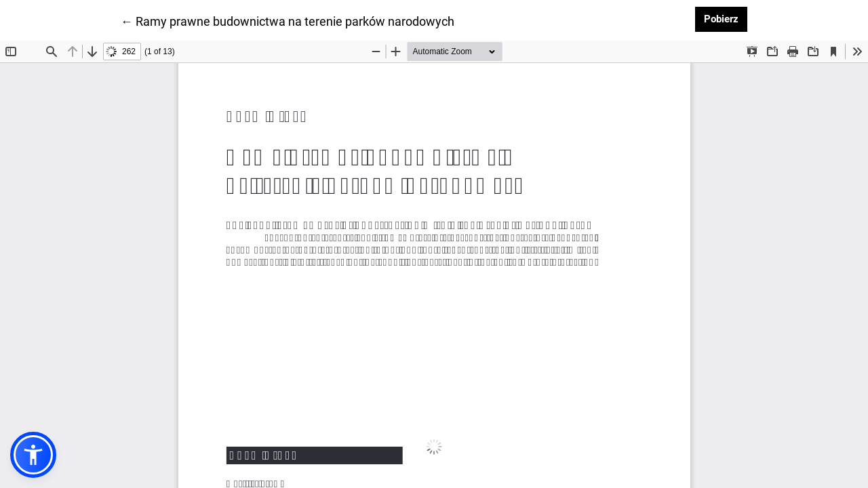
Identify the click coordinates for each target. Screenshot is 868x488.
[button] (33, 455)
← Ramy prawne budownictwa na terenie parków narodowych (288, 20)
